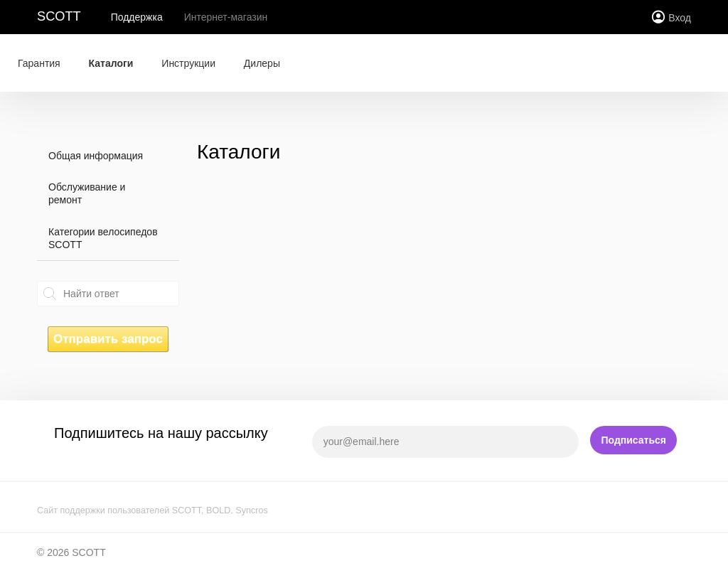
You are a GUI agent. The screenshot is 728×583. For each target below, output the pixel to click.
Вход (680, 18)
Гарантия (39, 63)
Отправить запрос (108, 339)
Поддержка (137, 17)
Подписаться (633, 440)
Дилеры (262, 63)
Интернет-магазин (226, 17)
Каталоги (111, 63)
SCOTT (59, 16)
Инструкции (188, 63)
